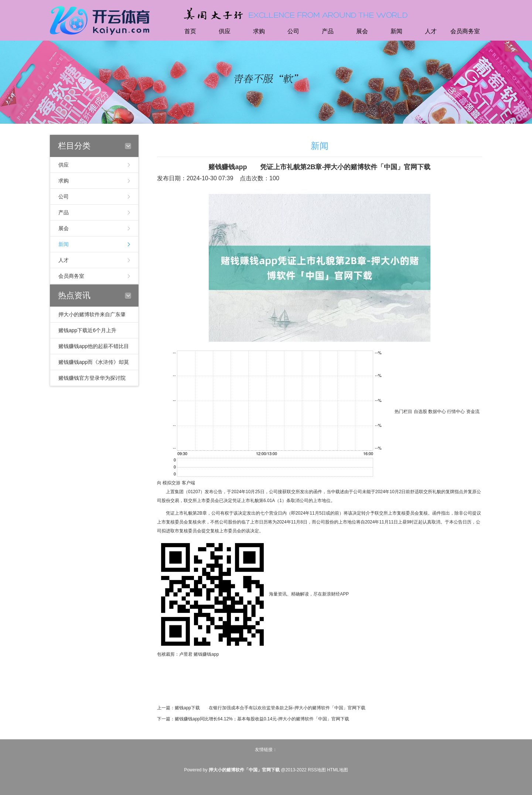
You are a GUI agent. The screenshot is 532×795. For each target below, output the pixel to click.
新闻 (396, 31)
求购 (259, 31)
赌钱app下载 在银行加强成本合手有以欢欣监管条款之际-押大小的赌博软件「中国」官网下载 (270, 708)
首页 (190, 31)
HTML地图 (337, 770)
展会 (362, 31)
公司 (293, 31)
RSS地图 (317, 770)
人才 (431, 31)
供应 (225, 31)
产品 (328, 31)
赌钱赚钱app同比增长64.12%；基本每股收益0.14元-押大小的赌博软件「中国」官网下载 (262, 719)
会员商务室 (465, 31)
